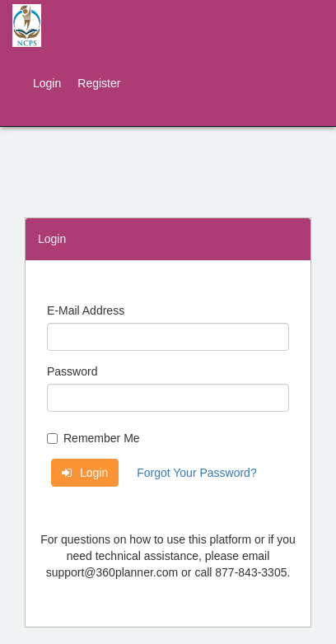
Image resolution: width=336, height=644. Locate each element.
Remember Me (93, 438)
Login (47, 83)
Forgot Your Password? (197, 473)
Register (99, 83)
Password (72, 371)
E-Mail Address (86, 310)
